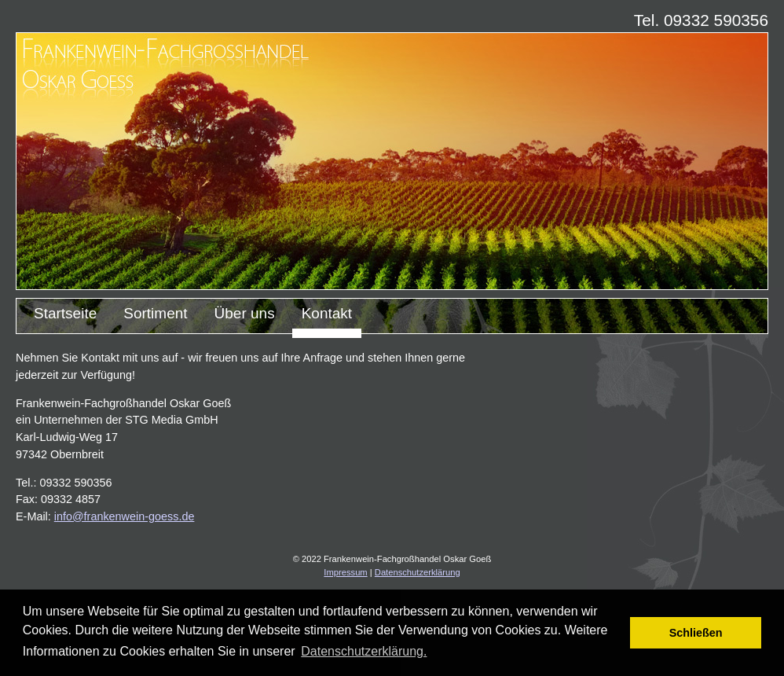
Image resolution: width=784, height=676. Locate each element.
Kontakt (327, 313)
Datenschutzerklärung (418, 572)
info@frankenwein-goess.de (125, 516)
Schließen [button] (696, 633)
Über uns (245, 313)
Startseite (65, 313)
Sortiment (155, 313)
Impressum (345, 572)
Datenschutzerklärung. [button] (364, 651)
